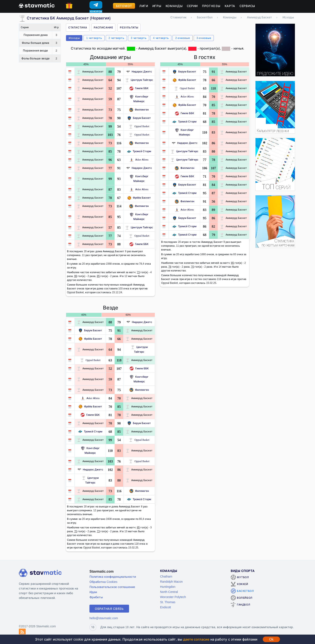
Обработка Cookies (103, 582)
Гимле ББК (139, 88)
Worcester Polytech (173, 597)
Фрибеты (96, 597)
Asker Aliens (139, 160)
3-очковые (204, 38)
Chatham (166, 576)
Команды (174, 6)
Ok (271, 639)
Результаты (129, 27)
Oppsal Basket (139, 126)
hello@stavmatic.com (104, 618)
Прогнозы (211, 6)
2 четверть (116, 38)
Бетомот (124, 6)
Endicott (166, 607)
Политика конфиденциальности (113, 577)
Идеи (93, 592)
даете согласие (196, 639)
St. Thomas (168, 602)
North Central (169, 592)
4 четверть (161, 38)
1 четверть (94, 38)
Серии (192, 6)
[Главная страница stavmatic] (37, 5)
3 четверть (139, 38)
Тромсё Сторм (139, 151)
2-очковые (183, 38)
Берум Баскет (139, 118)
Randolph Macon (171, 581)
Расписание (103, 27)
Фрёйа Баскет (139, 198)
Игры (157, 6)
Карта (230, 6)
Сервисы (247, 6)
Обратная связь (109, 609)
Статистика (78, 27)
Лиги (144, 6)
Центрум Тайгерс (139, 80)
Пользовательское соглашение (112, 587)
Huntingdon (168, 587)
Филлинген (139, 110)
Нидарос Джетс (139, 71)
